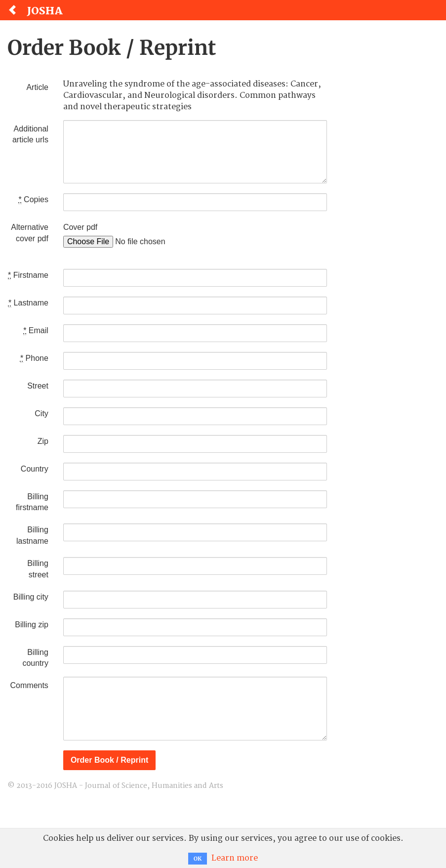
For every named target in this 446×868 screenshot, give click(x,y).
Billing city (31, 597)
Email (36, 331)
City (41, 413)
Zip (43, 441)
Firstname (28, 275)
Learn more (235, 858)
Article (37, 87)
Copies (33, 200)
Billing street (38, 569)
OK (198, 859)
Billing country (35, 658)
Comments (29, 685)
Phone (34, 358)
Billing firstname (32, 502)
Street (38, 386)
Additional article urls (30, 134)
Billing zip (32, 625)
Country (35, 469)
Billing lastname (32, 535)
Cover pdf (80, 227)
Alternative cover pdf (30, 233)
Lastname (28, 303)
